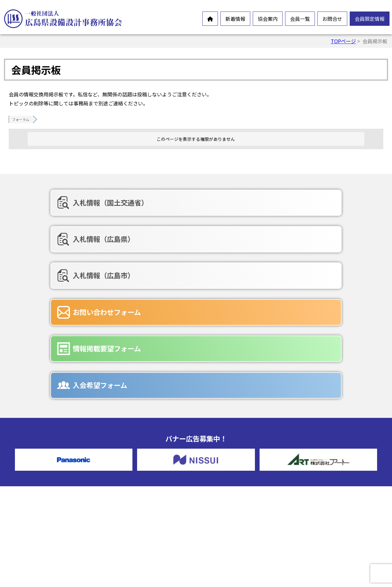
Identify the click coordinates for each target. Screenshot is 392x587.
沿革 (121, 498)
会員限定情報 (370, 19)
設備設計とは (131, 458)
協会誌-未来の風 (134, 518)
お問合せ (332, 19)
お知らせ (28, 475)
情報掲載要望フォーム (194, 235)
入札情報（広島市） (314, 202)
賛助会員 (224, 468)
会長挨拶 (126, 468)
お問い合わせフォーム (70, 235)
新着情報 (235, 19)
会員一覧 (300, 19)
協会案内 (268, 19)
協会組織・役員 (133, 508)
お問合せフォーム (234, 501)
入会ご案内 (128, 528)
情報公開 (126, 488)
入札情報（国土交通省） (73, 202)
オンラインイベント (40, 485)
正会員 (221, 458)
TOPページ (343, 41)
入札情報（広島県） (190, 202)
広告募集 (224, 531)
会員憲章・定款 (133, 478)
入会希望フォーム (311, 235)
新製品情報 (30, 495)
